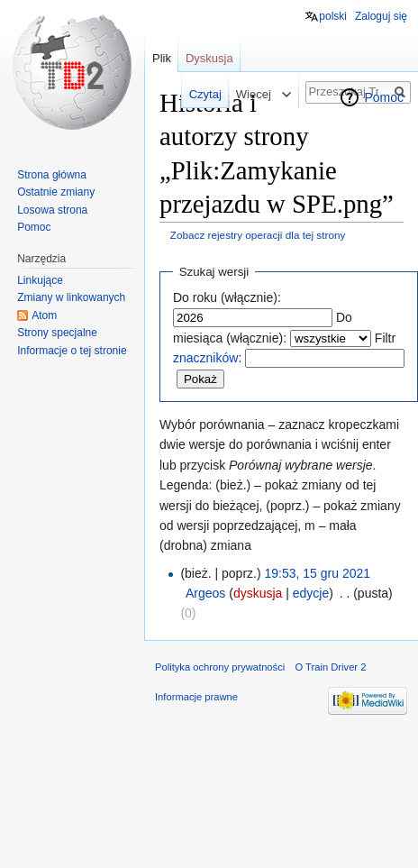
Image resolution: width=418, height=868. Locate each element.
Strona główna (52, 175)
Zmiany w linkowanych (71, 297)
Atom (44, 315)
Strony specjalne (57, 333)
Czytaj (195, 94)
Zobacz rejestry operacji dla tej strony (258, 235)
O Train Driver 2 (330, 667)
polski (333, 16)
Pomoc (384, 97)
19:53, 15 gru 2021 (318, 573)
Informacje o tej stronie (72, 351)
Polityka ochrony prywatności (220, 667)
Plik (162, 58)
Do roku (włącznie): (227, 297)
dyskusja (258, 593)
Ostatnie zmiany (56, 192)
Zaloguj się (381, 16)
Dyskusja (209, 58)
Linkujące (40, 280)
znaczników (205, 358)
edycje (311, 593)
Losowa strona (52, 210)
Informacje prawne (196, 697)
